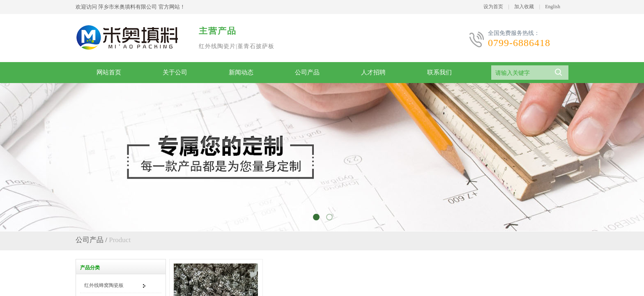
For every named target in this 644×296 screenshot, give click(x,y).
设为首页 (493, 7)
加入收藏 (524, 7)
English (553, 7)
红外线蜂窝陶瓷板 (104, 285)
